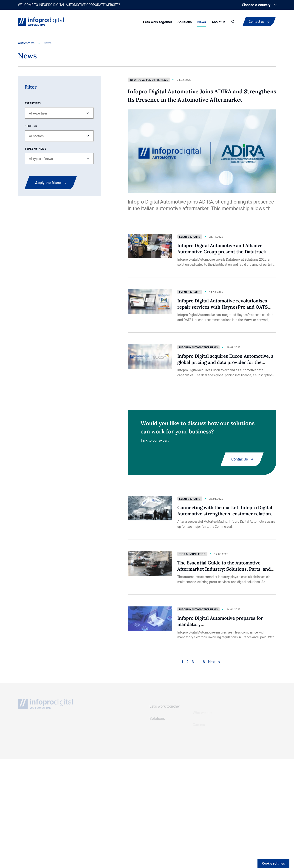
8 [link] (204, 662)
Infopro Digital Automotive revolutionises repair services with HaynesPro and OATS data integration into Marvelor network (223, 307)
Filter (31, 87)
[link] (215, 662)
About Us (219, 22)
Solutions (185, 22)
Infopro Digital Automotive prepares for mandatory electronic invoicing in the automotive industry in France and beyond (228, 627)
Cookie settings (273, 863)
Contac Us (240, 459)
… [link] (198, 662)
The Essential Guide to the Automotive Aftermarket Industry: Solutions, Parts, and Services (224, 569)
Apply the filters (48, 183)
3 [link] (193, 662)
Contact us (258, 21)
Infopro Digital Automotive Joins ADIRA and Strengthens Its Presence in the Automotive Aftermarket (202, 96)
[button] (59, 113)
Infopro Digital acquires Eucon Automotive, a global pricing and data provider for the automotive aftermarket (225, 362)
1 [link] (182, 662)
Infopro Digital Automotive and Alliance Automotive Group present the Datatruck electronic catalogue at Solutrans (222, 251)
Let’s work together (158, 22)
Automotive (26, 43)
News (202, 22)
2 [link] (188, 662)
